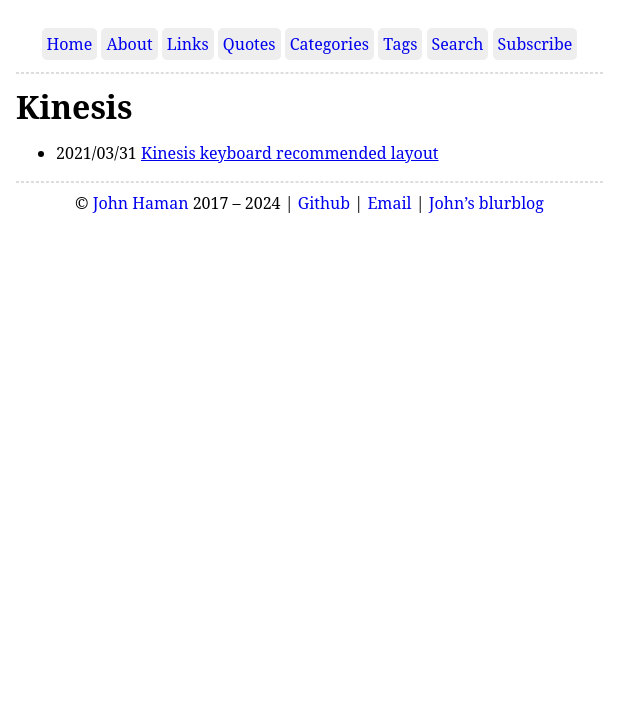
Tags (400, 44)
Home (70, 44)
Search (458, 44)
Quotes (249, 44)
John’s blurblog (486, 203)
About (129, 44)
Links (188, 44)
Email (389, 203)
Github (324, 203)
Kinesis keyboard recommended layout (290, 153)
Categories (329, 44)
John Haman (141, 203)
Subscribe (535, 44)
